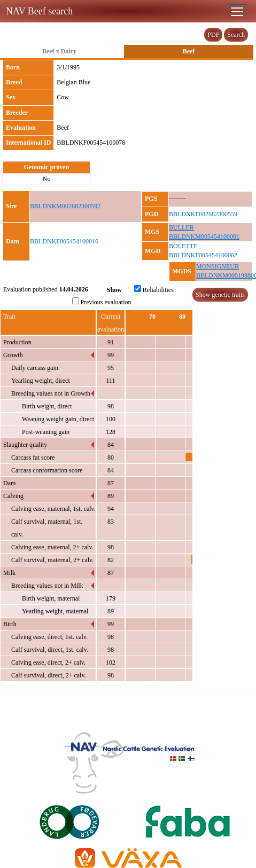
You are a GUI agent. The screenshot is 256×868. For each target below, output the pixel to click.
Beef (189, 51)
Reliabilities (154, 289)
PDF (213, 35)
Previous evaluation (102, 302)
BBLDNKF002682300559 (203, 214)
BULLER (181, 227)
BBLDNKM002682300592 (65, 206)
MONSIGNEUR (218, 266)
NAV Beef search (39, 11)
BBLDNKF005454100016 (64, 241)
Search (236, 35)
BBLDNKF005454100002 (203, 255)
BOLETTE (183, 246)
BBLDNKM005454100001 (204, 236)
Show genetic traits (220, 295)
